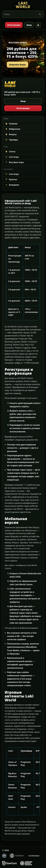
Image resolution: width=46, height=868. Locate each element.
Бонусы (11, 134)
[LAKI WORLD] (23, 5)
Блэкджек (12, 185)
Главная (11, 124)
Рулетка (11, 179)
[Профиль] (38, 25)
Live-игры (12, 157)
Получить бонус (17, 65)
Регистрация (14, 25)
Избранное (13, 129)
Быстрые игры (14, 162)
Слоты (10, 152)
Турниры (12, 140)
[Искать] (40, 14)
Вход (29, 25)
